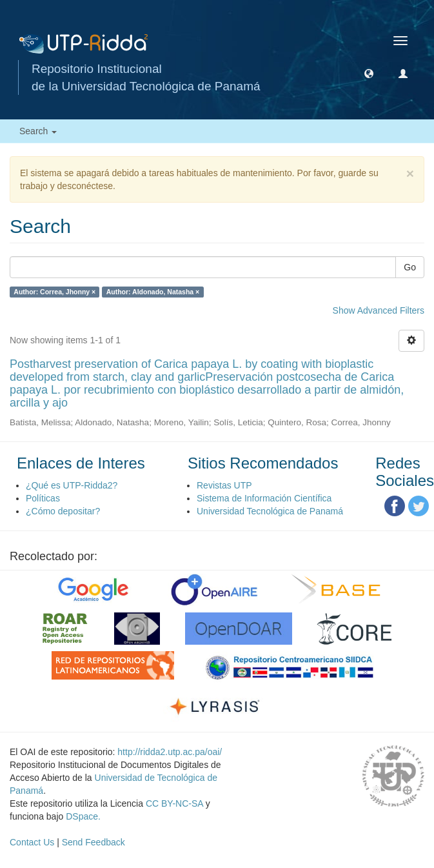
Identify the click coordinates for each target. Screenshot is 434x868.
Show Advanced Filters (379, 310)
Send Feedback (94, 842)
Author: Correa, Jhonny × (54, 292)
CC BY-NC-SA (174, 803)
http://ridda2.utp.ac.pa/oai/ (170, 752)
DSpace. (83, 816)
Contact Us (32, 842)
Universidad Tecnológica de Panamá (270, 511)
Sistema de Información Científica (264, 498)
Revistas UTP (224, 485)
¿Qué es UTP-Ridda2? (72, 485)
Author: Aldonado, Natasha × (153, 292)
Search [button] (38, 131)
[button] (369, 73)
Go (410, 267)
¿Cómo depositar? (63, 511)
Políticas (43, 498)
